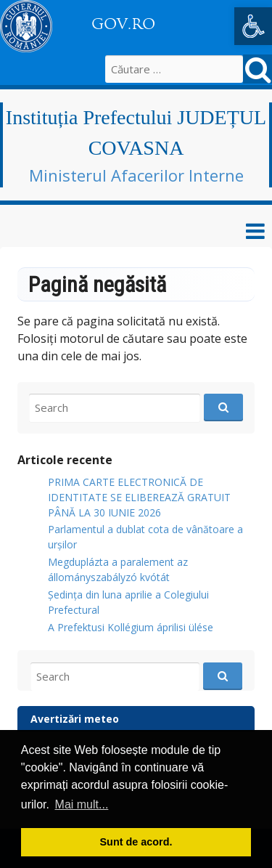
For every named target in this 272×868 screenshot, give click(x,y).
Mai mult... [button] (82, 804)
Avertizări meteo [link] (75, 719)
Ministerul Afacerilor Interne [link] (136, 175)
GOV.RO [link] (123, 24)
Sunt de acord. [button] (136, 842)
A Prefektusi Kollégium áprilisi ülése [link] (131, 627)
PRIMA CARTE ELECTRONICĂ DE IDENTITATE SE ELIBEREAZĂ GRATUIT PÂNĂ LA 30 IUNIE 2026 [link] (139, 497)
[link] (253, 26)
